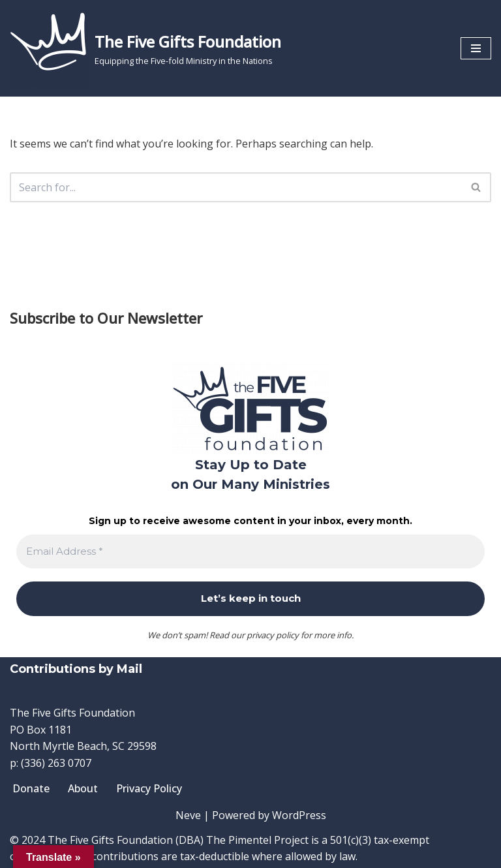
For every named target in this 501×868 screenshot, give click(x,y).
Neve (188, 815)
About (83, 788)
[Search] (236, 187)
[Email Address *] (250, 552)
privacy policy (273, 635)
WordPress (299, 815)
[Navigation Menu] (476, 48)
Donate (31, 788)
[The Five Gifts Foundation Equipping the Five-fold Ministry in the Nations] (145, 48)
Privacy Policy (149, 788)
